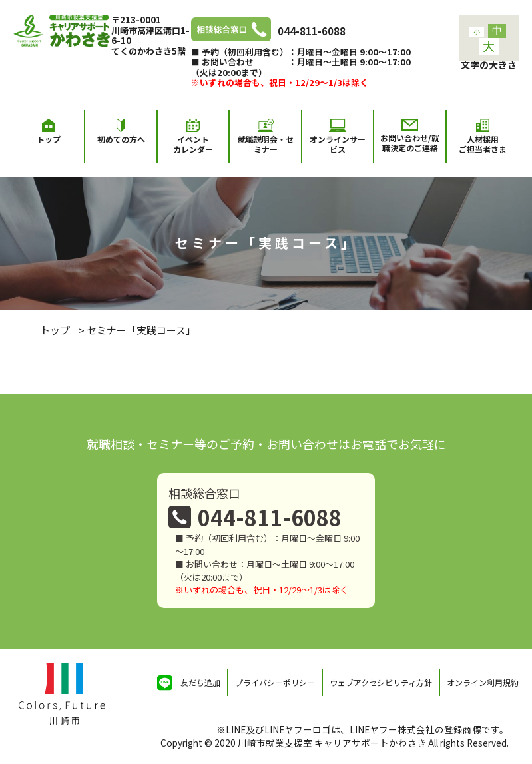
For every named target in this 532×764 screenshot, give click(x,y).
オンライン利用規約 (483, 682)
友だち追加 (200, 682)
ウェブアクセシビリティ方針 (381, 682)
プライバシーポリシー (275, 682)
